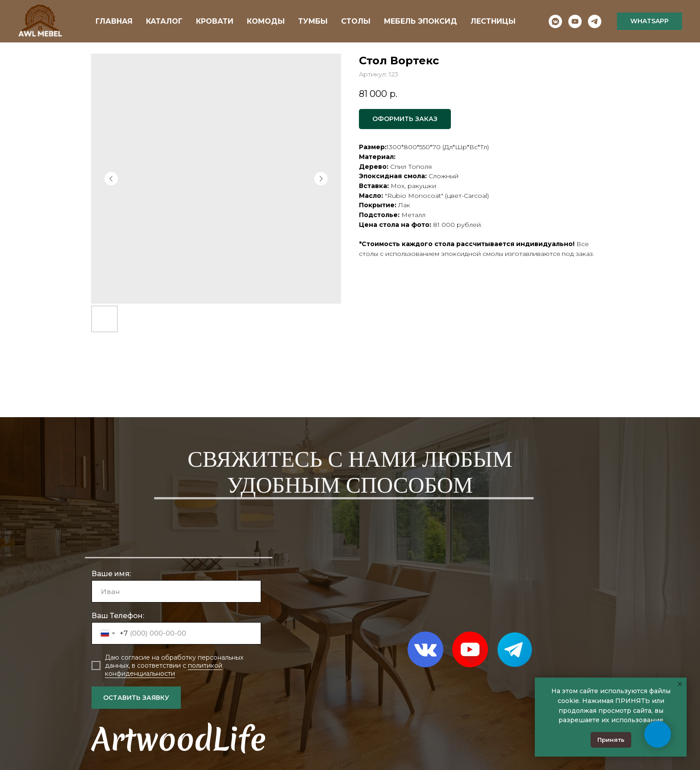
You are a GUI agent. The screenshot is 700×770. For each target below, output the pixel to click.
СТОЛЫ (356, 21)
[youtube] (575, 21)
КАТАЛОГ (164, 21)
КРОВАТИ (215, 21)
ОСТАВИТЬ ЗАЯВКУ (136, 698)
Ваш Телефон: (118, 616)
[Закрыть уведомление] (680, 684)
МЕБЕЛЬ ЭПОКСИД (421, 21)
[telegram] (595, 21)
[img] (470, 649)
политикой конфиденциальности (164, 670)
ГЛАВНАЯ (114, 21)
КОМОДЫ (266, 21)
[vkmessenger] (555, 21)
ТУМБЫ (313, 21)
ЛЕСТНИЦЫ (493, 21)
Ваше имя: (111, 574)
